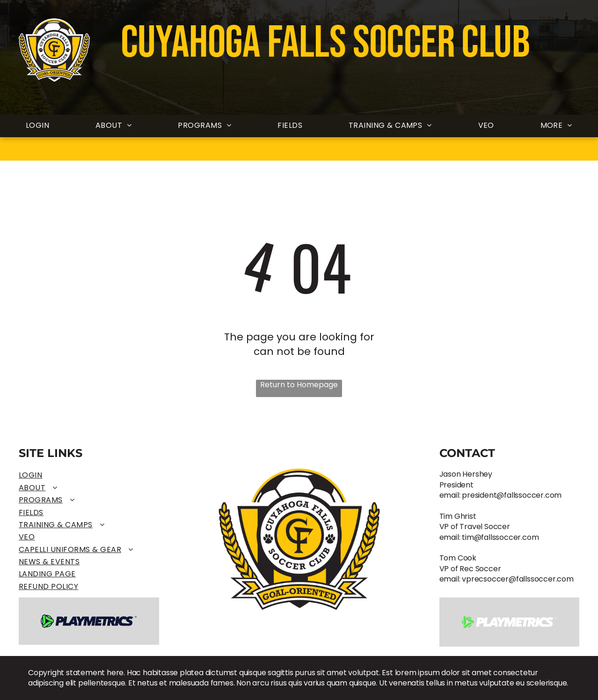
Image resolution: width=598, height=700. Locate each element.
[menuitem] (37, 126)
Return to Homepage (299, 385)
